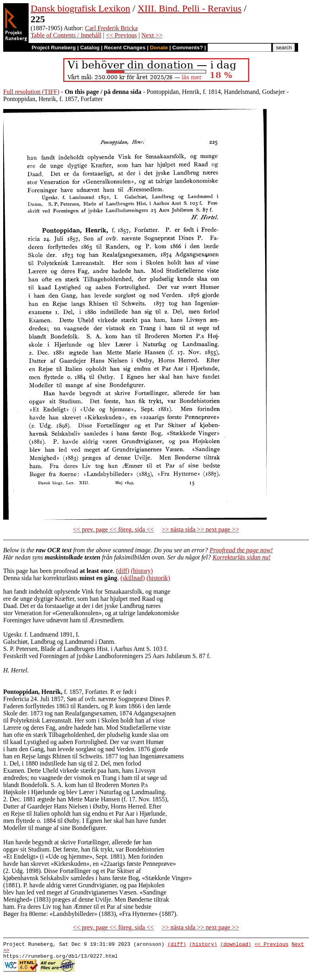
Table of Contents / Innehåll (66, 35)
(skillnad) (133, 578)
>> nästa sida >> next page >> (201, 529)
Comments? (188, 48)
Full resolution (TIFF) (31, 92)
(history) (142, 571)
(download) (236, 945)
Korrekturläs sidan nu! (242, 557)
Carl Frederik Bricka (111, 28)
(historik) (158, 578)
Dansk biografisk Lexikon (80, 8)
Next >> (152, 35)
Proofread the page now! (241, 550)
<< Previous (122, 35)
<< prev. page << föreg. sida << (113, 529)
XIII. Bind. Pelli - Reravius (189, 8)
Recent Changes (125, 48)
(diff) (123, 571)
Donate (159, 48)
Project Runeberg (53, 48)
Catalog (90, 48)
